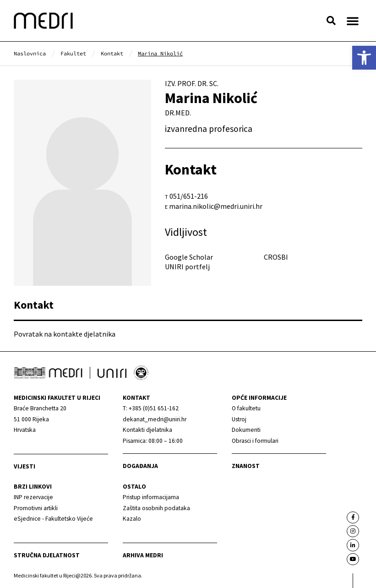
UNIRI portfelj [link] (187, 267)
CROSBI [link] (276, 257)
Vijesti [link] (25, 466)
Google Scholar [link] (189, 257)
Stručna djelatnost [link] (47, 555)
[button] (331, 21)
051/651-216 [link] (189, 196)
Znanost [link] (246, 466)
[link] (364, 58)
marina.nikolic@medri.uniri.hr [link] (216, 206)
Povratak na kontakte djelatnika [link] (65, 334)
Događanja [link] (140, 466)
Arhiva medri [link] (143, 555)
